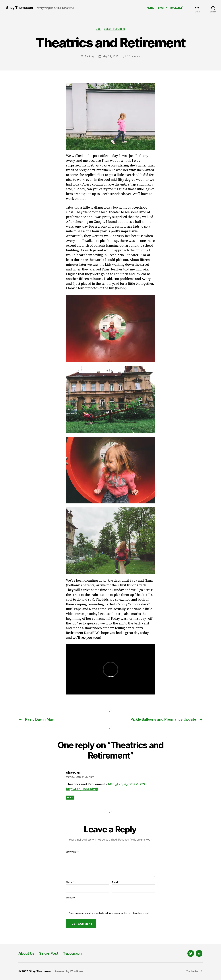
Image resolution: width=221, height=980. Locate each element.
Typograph (72, 953)
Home (151, 8)
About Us (26, 953)
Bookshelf (177, 8)
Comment (72, 852)
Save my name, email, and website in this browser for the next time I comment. (109, 913)
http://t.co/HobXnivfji (82, 789)
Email (116, 882)
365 (98, 29)
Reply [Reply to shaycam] (70, 797)
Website (70, 898)
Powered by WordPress (69, 971)
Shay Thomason (19, 8)
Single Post (49, 953)
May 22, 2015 (110, 56)
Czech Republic (114, 29)
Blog (161, 8)
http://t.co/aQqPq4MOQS (126, 784)
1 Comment (134, 56)
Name (70, 882)
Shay (91, 56)
